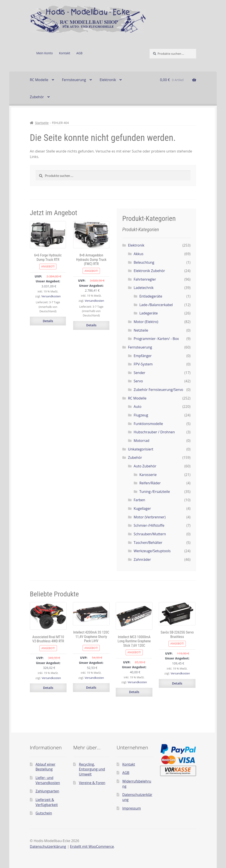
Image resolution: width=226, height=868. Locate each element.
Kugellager (142, 508)
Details (48, 321)
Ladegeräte (148, 313)
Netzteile (141, 330)
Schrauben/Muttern (150, 534)
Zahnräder (142, 559)
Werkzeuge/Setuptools (152, 551)
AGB (80, 53)
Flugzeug (141, 415)
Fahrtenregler (145, 279)
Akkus (139, 254)
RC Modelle (39, 80)
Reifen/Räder (150, 483)
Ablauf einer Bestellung (46, 767)
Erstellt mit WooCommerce (92, 846)
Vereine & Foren (92, 783)
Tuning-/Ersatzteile (155, 492)
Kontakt (65, 53)
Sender (140, 373)
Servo (138, 381)
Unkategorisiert (141, 449)
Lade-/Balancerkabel (156, 305)
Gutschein (44, 813)
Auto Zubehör (145, 466)
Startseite (42, 123)
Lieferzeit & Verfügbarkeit (47, 802)
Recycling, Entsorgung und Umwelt (92, 769)
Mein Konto (44, 53)
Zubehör (37, 97)
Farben (139, 500)
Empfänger (143, 356)
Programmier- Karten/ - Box (156, 339)
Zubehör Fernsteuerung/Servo (158, 390)
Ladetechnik (144, 288)
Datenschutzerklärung (48, 846)
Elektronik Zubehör (149, 271)
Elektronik (108, 80)
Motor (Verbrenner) (150, 517)
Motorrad (142, 441)
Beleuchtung (144, 262)
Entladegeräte (151, 296)
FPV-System (143, 364)
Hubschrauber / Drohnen (154, 432)
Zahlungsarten (47, 791)
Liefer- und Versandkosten (48, 780)
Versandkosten (51, 296)
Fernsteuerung (74, 80)
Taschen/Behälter (148, 543)
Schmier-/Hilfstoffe (149, 525)
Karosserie (148, 475)
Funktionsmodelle (148, 424)
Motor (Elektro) (146, 322)
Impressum (132, 808)
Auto (138, 407)
